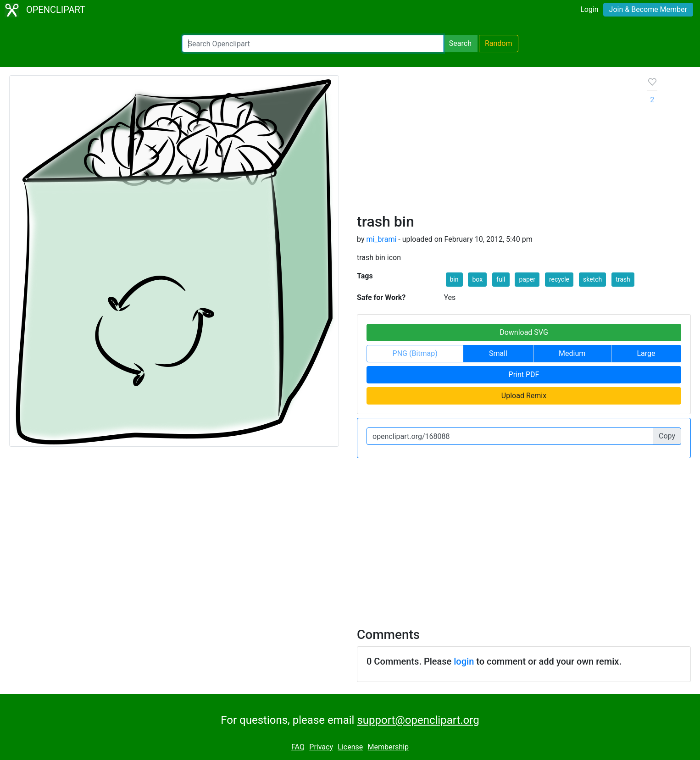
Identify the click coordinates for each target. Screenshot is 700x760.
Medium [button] (572, 353)
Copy (667, 436)
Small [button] (498, 353)
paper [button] (527, 279)
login (464, 661)
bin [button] (454, 279)
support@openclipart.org (418, 720)
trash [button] (623, 279)
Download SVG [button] (524, 332)
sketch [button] (592, 279)
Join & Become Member (648, 9)
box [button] (477, 279)
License (350, 747)
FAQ (298, 747)
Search (460, 43)
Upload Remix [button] (524, 396)
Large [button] (646, 353)
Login (589, 9)
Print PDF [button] (524, 374)
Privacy (321, 747)
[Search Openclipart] (313, 44)
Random (499, 43)
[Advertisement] (495, 144)
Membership (388, 747)
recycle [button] (559, 279)
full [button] (501, 279)
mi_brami (381, 239)
